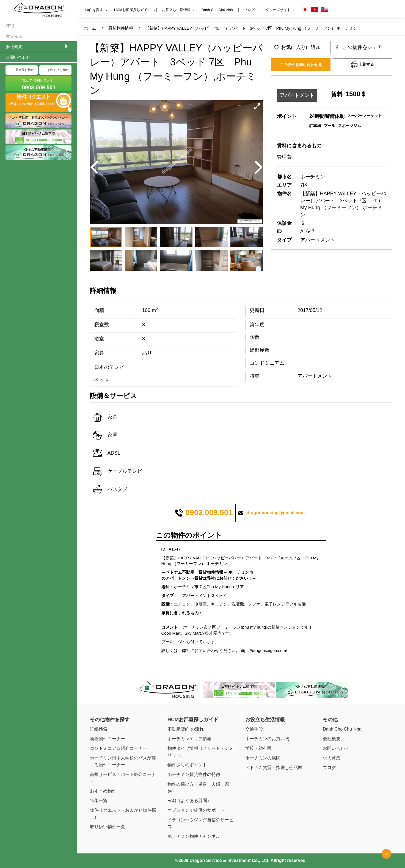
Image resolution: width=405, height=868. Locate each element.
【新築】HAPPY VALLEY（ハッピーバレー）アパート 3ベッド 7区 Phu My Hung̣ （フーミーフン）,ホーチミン (251, 28)
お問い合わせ (18, 57)
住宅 (10, 25)
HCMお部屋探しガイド (133, 10)
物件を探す (94, 10)
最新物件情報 (121, 28)
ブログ (249, 10)
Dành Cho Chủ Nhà (217, 10)
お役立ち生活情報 (176, 10)
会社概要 (14, 47)
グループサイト (278, 10)
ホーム (90, 28)
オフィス (14, 36)
